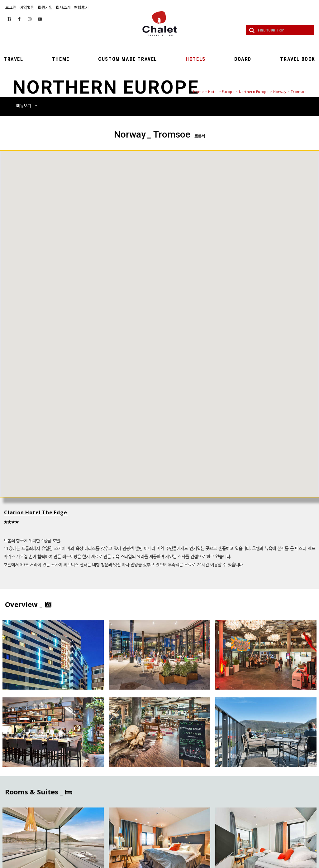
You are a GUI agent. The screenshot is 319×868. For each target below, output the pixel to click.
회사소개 (63, 7)
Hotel (213, 92)
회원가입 (45, 7)
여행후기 (81, 7)
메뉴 (27, 105)
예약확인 (27, 7)
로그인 (11, 7)
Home (198, 92)
